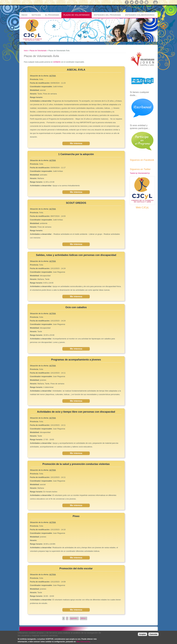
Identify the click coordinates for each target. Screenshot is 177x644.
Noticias (36, 15)
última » (84, 618)
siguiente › (74, 618)
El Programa (52, 15)
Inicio (24, 15)
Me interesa (76, 143)
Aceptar (143, 634)
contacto (57, 62)
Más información (83, 642)
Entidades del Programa (107, 15)
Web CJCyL (142, 207)
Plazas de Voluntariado (77, 15)
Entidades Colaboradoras (140, 15)
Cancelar (153, 634)
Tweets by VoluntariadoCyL (140, 173)
